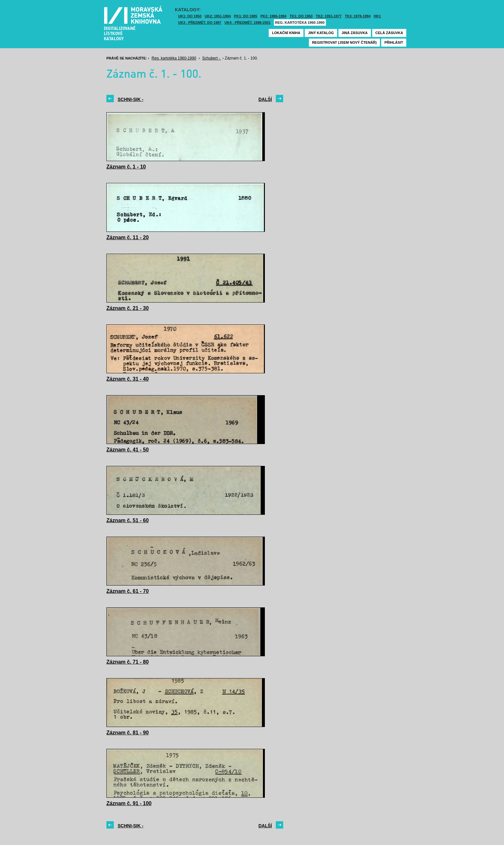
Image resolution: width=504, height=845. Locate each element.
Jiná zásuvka (355, 33)
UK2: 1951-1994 (218, 16)
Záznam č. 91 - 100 (129, 803)
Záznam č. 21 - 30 (128, 308)
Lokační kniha (286, 33)
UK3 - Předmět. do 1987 (200, 23)
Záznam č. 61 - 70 (128, 591)
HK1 (377, 16)
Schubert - (212, 58)
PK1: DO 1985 (246, 16)
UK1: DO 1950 (190, 16)
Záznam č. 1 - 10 (126, 167)
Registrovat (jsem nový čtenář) (344, 42)
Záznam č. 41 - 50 (128, 450)
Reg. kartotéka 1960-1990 (300, 23)
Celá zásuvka (389, 33)
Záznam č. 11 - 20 (128, 237)
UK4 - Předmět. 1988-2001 (247, 23)
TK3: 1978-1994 (358, 16)
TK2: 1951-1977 (329, 16)
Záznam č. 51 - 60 (128, 520)
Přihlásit (394, 42)
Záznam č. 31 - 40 (128, 379)
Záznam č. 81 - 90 (128, 733)
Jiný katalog (321, 33)
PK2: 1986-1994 (273, 16)
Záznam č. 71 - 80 (128, 662)
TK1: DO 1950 (301, 16)
